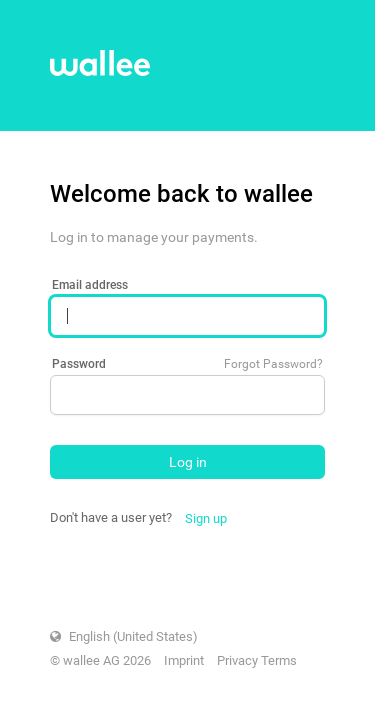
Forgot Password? (273, 364)
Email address (90, 285)
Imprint (184, 660)
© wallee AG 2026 (100, 660)
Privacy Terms (257, 660)
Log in (188, 462)
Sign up (206, 518)
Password (79, 364)
